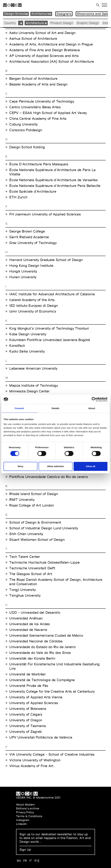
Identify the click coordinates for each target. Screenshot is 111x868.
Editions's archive (28, 808)
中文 (37, 861)
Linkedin (21, 824)
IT (31, 861)
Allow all (91, 466)
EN (19, 861)
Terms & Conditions (29, 816)
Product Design (62, 23)
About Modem (25, 804)
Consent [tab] (19, 408)
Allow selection (55, 466)
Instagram (23, 820)
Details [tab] (55, 408)
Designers (64, 14)
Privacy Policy (25, 812)
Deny (20, 466)
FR (25, 861)
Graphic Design (88, 23)
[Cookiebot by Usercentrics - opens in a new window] (94, 399)
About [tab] (92, 408)
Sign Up (25, 850)
